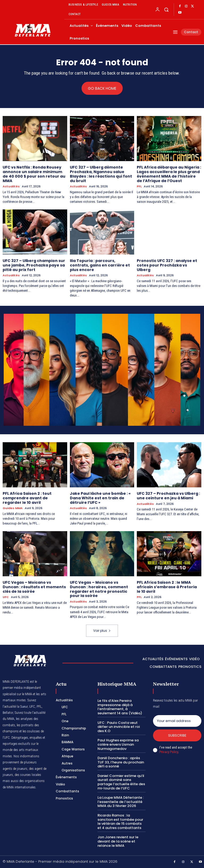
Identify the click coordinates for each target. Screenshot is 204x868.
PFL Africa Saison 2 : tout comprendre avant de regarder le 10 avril (27, 498)
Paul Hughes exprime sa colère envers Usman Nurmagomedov (118, 744)
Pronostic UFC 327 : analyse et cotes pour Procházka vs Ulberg (167, 265)
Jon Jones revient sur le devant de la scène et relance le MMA (118, 841)
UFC (6, 597)
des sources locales (28, 775)
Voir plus (102, 631)
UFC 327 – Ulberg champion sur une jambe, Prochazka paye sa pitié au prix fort (34, 265)
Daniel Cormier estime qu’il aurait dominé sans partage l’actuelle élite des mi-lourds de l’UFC (121, 782)
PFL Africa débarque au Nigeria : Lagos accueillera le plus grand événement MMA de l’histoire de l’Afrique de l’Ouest (169, 174)
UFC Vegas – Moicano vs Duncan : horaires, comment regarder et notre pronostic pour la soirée (99, 589)
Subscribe (177, 735)
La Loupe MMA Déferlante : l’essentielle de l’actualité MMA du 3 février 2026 (121, 802)
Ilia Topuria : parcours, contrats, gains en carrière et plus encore (100, 265)
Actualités (11, 186)
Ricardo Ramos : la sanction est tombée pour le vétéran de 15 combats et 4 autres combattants (120, 822)
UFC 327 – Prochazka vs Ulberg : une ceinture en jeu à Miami (168, 496)
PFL (139, 186)
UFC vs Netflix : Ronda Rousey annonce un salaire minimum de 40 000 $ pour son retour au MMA (34, 174)
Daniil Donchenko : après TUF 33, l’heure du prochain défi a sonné (121, 762)
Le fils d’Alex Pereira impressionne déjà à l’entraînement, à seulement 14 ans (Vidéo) (120, 707)
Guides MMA (13, 508)
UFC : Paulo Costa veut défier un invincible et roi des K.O (119, 727)
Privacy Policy (169, 752)
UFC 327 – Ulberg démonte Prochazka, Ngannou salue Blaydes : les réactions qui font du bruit (101, 174)
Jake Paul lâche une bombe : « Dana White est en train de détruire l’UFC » (100, 498)
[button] (166, 9)
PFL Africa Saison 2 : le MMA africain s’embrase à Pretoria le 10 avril (167, 587)
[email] (177, 721)
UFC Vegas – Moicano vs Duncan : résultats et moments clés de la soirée (34, 587)
